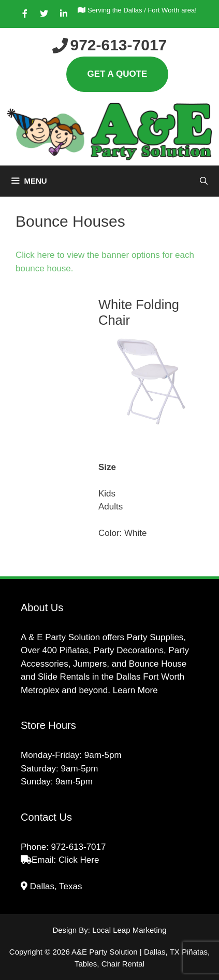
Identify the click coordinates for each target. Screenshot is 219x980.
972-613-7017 (79, 847)
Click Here (79, 860)
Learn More (135, 690)
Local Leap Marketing (129, 930)
